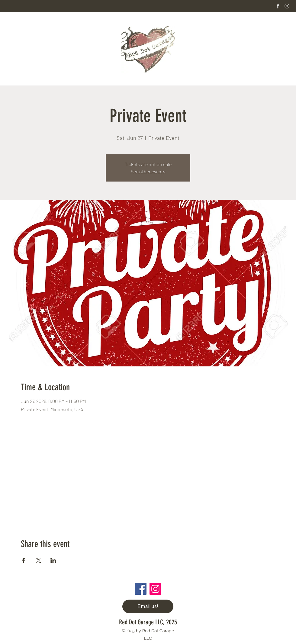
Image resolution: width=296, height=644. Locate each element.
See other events (148, 171)
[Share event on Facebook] (24, 560)
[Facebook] (278, 6)
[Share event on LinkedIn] (53, 560)
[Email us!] (148, 606)
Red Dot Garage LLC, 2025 (148, 622)
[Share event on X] (39, 560)
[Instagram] (287, 6)
